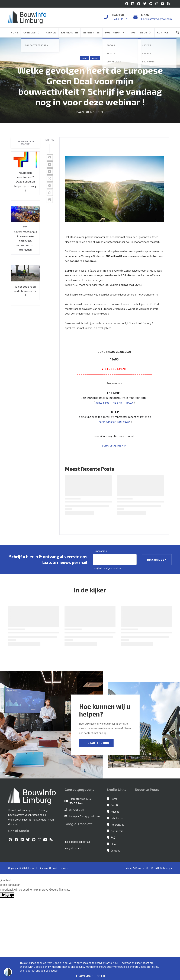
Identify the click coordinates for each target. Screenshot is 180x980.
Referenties (117, 824)
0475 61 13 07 (119, 19)
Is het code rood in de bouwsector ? (25, 291)
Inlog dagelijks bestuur (77, 842)
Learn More (85, 976)
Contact (115, 850)
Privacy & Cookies (134, 868)
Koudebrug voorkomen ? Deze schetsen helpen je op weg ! (25, 182)
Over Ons (116, 805)
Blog (113, 844)
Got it (101, 976)
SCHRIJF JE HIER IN (114, 445)
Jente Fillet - (103, 402)
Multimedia (117, 831)
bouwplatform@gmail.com (156, 19)
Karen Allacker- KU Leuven (115, 422)
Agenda (115, 811)
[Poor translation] (10, 895)
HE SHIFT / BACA (122, 402)
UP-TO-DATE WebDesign (159, 868)
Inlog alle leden (73, 848)
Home (84, 58)
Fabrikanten (117, 818)
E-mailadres (100, 551)
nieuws (95, 58)
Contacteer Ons (96, 743)
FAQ (113, 837)
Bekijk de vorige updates (107, 568)
